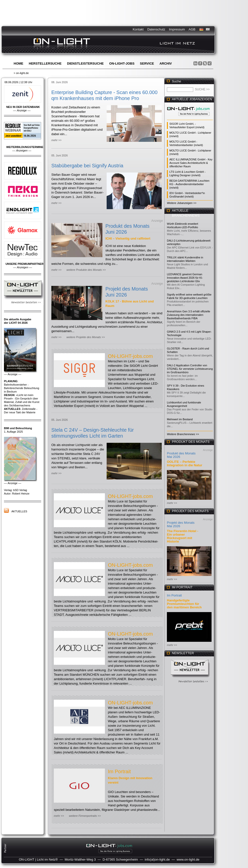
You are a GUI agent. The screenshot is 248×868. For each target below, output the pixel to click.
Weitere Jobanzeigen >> (182, 203)
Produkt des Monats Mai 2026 (181, 455)
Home (18, 63)
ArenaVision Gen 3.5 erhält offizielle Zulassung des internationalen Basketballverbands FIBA (188, 315)
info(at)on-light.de (157, 859)
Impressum (177, 29)
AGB (192, 29)
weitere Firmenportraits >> (85, 816)
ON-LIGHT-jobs (122, 63)
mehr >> (56, 140)
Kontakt (138, 29)
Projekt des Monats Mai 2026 (181, 524)
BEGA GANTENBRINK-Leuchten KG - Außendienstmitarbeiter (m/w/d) (189, 184)
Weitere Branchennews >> (183, 434)
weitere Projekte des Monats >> (86, 337)
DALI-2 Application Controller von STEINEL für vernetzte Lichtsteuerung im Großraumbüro (190, 369)
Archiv (166, 63)
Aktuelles (19, 511)
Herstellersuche (45, 63)
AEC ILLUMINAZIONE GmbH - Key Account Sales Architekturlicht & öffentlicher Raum (191, 163)
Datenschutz (156, 29)
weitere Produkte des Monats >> (86, 270)
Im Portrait (119, 771)
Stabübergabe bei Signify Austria (87, 166)
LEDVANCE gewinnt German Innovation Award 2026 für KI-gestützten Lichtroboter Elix (185, 278)
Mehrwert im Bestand (180, 419)
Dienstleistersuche (85, 63)
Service (147, 63)
